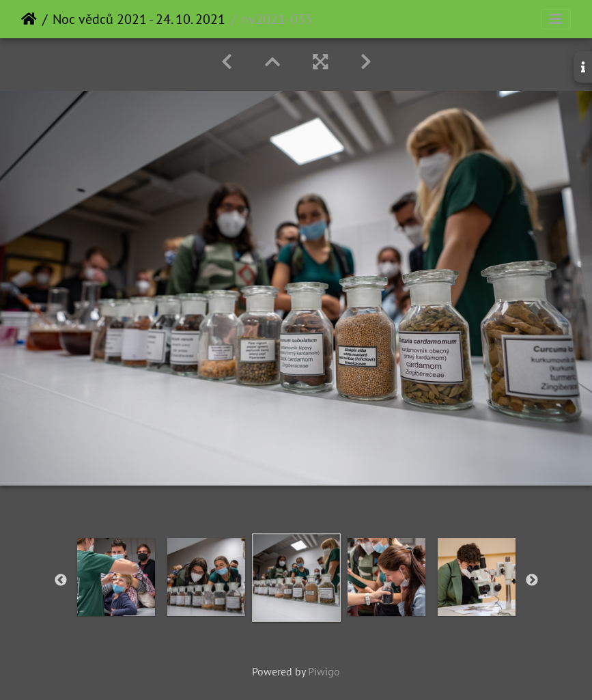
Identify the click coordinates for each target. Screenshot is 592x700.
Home (29, 19)
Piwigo (324, 671)
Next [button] (532, 580)
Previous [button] (61, 580)
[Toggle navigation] (556, 19)
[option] (116, 577)
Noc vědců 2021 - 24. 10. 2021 (139, 19)
